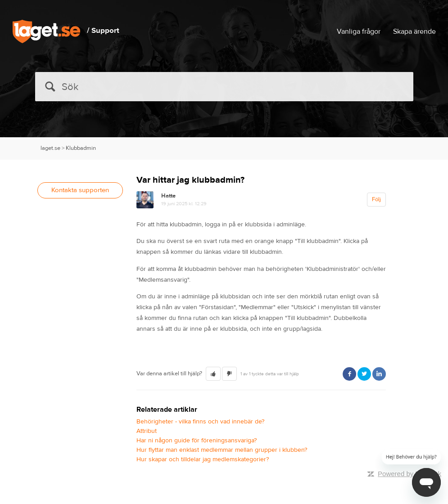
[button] (213, 374)
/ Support (103, 31)
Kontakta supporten (80, 190)
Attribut (147, 431)
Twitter (364, 374)
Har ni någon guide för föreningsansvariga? (197, 441)
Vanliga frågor (359, 31)
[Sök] (224, 87)
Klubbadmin (81, 148)
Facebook (349, 374)
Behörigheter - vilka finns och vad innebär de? (200, 422)
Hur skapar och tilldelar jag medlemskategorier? (203, 459)
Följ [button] (376, 199)
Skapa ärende (414, 31)
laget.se (50, 148)
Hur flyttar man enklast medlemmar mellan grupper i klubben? (222, 450)
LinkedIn (379, 374)
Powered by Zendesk (410, 474)
